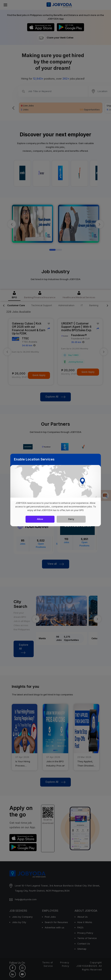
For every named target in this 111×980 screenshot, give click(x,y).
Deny (71, 519)
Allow (40, 519)
